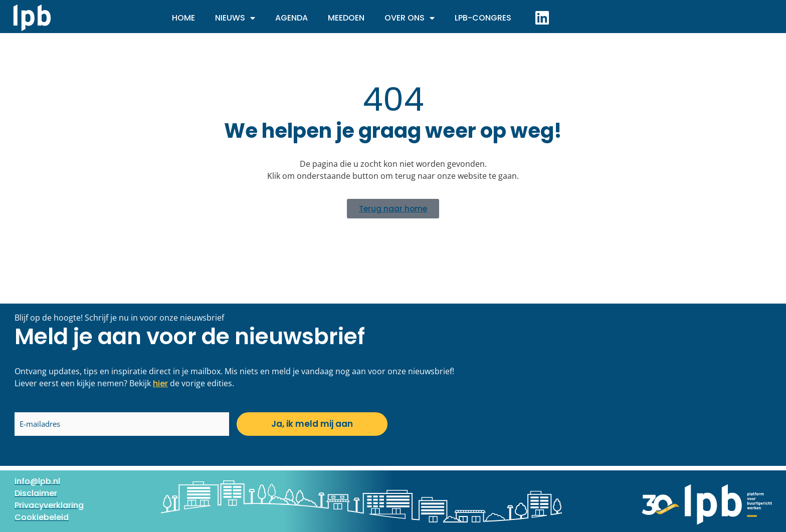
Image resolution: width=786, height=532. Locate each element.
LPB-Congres (483, 18)
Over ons (410, 18)
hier (160, 383)
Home (183, 18)
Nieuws (235, 18)
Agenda (291, 18)
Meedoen (346, 18)
